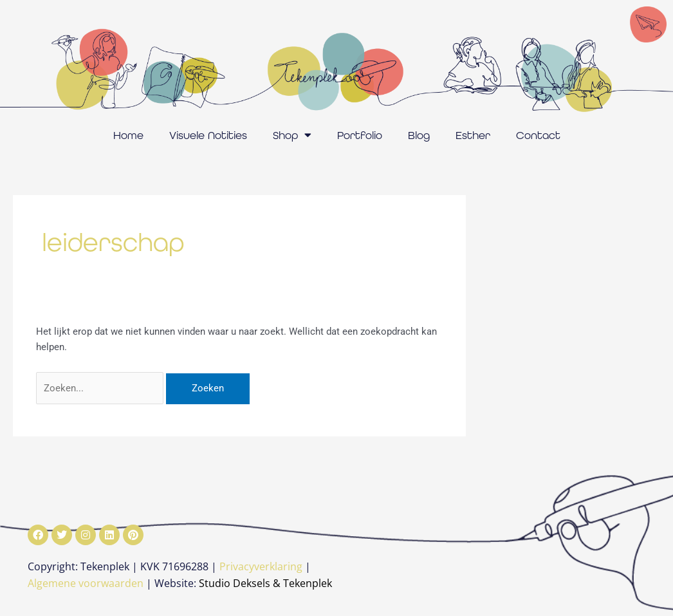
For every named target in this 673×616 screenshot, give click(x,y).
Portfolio (360, 135)
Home (128, 135)
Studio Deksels (235, 583)
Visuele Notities (208, 135)
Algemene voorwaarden (86, 583)
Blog (419, 135)
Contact (538, 135)
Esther (473, 135)
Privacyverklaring (261, 566)
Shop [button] (292, 135)
